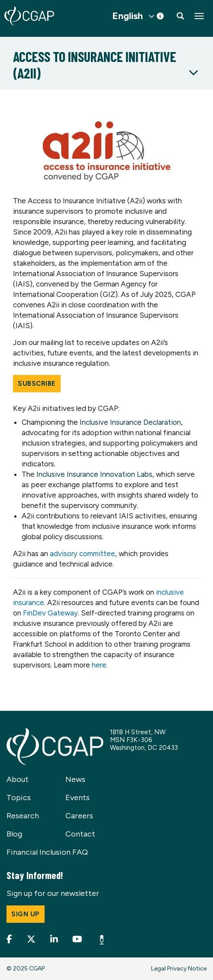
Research (23, 816)
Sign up (26, 914)
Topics (19, 798)
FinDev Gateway (50, 613)
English (127, 16)
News (75, 779)
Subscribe (37, 384)
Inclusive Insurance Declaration (130, 422)
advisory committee (82, 553)
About (18, 779)
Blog (14, 834)
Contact (80, 834)
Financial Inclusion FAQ (47, 852)
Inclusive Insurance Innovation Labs (94, 474)
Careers (79, 816)
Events (77, 798)
